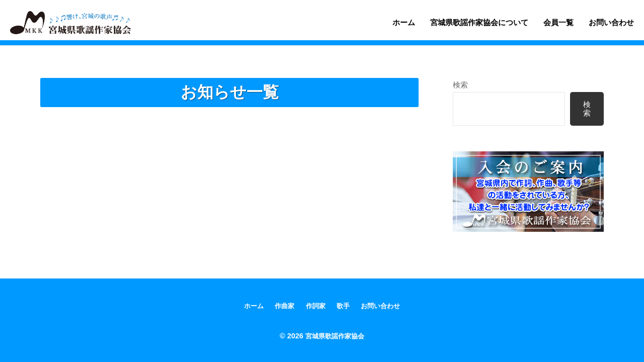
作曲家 (283, 306)
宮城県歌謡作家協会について (479, 22)
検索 (460, 85)
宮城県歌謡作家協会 (335, 336)
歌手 (344, 306)
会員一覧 (558, 22)
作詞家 (315, 306)
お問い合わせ (611, 22)
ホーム (404, 22)
